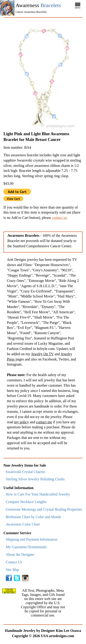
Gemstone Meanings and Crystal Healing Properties (44, 509)
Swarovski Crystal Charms (25, 472)
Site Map (12, 570)
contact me (44, 422)
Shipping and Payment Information (32, 539)
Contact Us (14, 562)
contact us (59, 218)
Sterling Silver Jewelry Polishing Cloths (35, 479)
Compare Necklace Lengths (26, 502)
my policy (22, 422)
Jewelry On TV (42, 354)
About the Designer (20, 555)
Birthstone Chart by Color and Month (33, 517)
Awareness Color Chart (23, 524)
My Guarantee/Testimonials (26, 547)
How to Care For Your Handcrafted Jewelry (38, 494)
